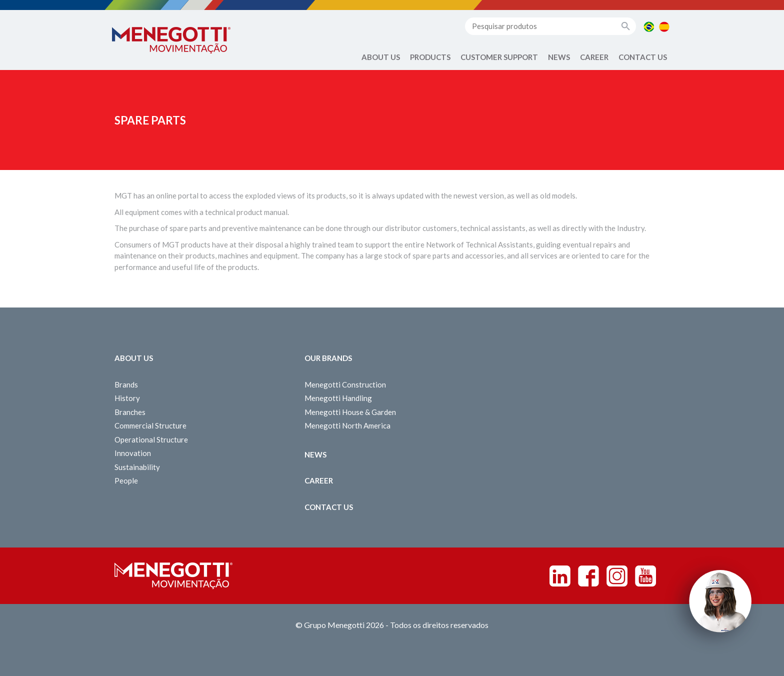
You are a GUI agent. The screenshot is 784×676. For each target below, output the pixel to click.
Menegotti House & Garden (350, 412)
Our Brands (328, 358)
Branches (130, 412)
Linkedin (560, 576)
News (559, 57)
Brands (126, 384)
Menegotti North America (347, 425)
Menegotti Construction (345, 384)
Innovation (133, 453)
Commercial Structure (150, 425)
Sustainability (137, 467)
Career (594, 57)
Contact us (643, 57)
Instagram (617, 576)
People (126, 480)
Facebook (588, 576)
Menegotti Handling (338, 398)
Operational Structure (151, 439)
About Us (381, 57)
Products (430, 57)
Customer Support (499, 57)
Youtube (645, 576)
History (127, 398)
